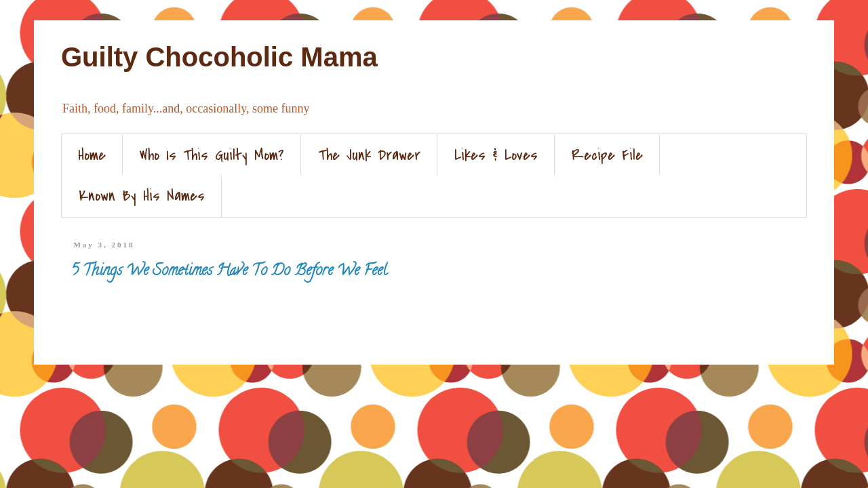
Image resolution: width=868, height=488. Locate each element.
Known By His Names (142, 196)
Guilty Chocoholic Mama (219, 57)
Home (92, 155)
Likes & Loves (496, 155)
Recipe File (607, 155)
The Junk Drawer (369, 155)
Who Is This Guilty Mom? (212, 155)
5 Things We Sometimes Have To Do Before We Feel (229, 272)
